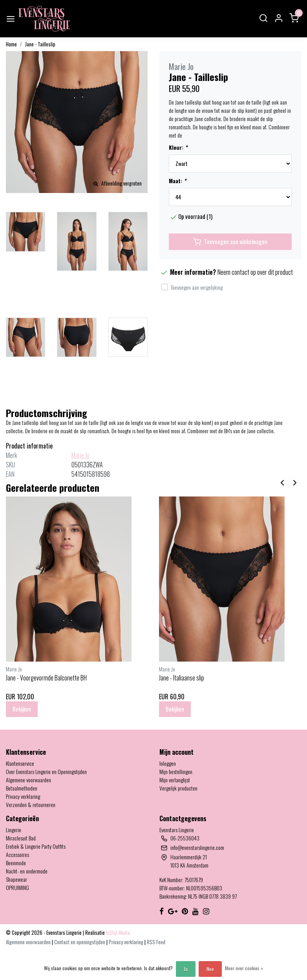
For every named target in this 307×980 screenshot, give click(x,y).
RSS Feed (156, 942)
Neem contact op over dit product (255, 272)
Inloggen (168, 763)
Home (11, 44)
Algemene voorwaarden (28, 780)
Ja (186, 969)
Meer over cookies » (244, 968)
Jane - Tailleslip (40, 44)
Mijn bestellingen (176, 771)
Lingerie (14, 830)
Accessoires (17, 854)
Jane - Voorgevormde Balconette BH (46, 678)
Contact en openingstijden (80, 942)
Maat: (177, 181)
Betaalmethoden (22, 788)
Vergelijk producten (178, 788)
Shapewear (16, 879)
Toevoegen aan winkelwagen (230, 242)
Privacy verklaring (23, 796)
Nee (210, 969)
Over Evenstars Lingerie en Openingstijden (46, 771)
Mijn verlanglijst (175, 780)
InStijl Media (117, 933)
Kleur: (178, 147)
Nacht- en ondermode (27, 871)
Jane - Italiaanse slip (182, 678)
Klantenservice (20, 763)
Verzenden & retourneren (31, 804)
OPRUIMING (17, 887)
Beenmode (16, 863)
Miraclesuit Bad (21, 838)
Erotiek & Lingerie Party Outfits (36, 846)
